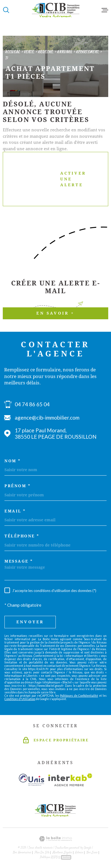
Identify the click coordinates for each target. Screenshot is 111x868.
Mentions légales (62, 853)
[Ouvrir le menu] (105, 10)
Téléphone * (22, 536)
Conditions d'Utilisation (20, 699)
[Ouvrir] (6, 10)
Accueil (13, 52)
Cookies (66, 857)
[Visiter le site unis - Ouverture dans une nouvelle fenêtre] (31, 780)
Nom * (13, 461)
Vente (29, 52)
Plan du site (42, 853)
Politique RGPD (49, 857)
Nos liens (92, 853)
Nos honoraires (22, 853)
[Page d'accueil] (56, 10)
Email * (15, 511)
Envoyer (30, 622)
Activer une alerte (50, 179)
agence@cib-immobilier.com (47, 418)
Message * (19, 561)
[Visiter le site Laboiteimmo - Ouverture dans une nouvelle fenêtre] (56, 839)
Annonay (65, 52)
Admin (79, 853)
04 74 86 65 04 (32, 404)
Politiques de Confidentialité (79, 696)
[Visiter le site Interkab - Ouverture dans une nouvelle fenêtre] (70, 780)
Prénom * (17, 486)
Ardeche (46, 52)
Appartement (88, 52)
